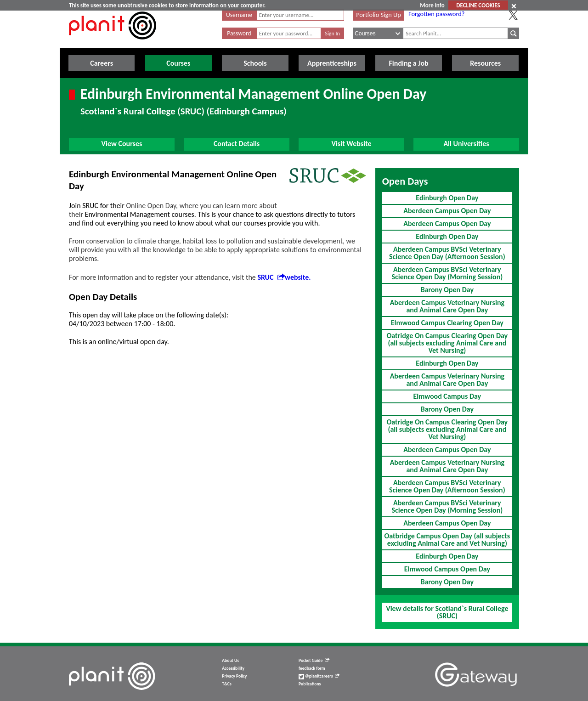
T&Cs (226, 684)
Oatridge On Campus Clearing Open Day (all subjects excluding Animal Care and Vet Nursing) (447, 343)
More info (432, 5)
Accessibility (233, 668)
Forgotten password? (436, 14)
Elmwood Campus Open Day (447, 569)
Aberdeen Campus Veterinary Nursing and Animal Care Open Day (447, 306)
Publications (310, 684)
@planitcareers (319, 676)
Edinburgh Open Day (447, 198)
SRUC (271, 277)
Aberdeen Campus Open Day (447, 211)
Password (239, 33)
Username (239, 15)
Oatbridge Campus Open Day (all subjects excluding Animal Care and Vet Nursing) (447, 540)
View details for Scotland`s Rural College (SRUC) (447, 612)
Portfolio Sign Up (379, 15)
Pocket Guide (314, 661)
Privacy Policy (234, 676)
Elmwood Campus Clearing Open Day (447, 323)
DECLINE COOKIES (478, 5)
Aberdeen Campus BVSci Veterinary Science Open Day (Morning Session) (447, 273)
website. (298, 277)
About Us (230, 661)
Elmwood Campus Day (447, 396)
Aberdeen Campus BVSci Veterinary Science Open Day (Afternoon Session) (447, 253)
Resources (485, 63)
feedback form (312, 668)
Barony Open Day (447, 290)
